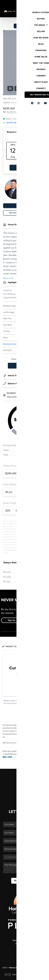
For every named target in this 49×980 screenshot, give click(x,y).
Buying (25, 754)
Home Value (24, 765)
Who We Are (25, 769)
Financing (25, 762)
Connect (24, 773)
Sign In (39, 3)
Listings (24, 750)
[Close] (44, 953)
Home (24, 746)
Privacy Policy (13, 977)
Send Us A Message (25, 853)
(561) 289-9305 (25, 919)
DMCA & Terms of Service (31, 977)
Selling (25, 758)
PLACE (28, 942)
